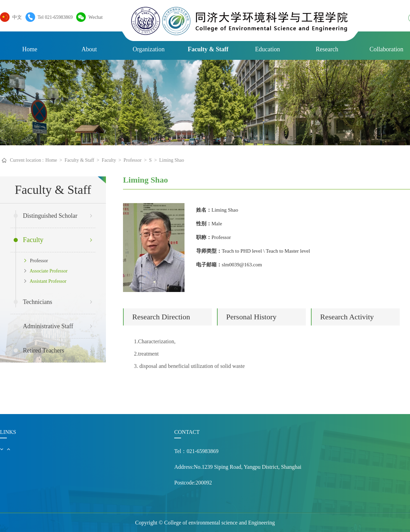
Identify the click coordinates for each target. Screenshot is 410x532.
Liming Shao (172, 160)
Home (30, 49)
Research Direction (161, 317)
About (89, 49)
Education (268, 49)
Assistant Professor (45, 281)
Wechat (94, 17)
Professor (133, 160)
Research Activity (347, 317)
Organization (149, 49)
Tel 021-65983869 (53, 17)
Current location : (27, 160)
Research (327, 49)
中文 (15, 17)
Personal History (251, 317)
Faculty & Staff (208, 49)
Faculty (109, 160)
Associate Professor (46, 271)
